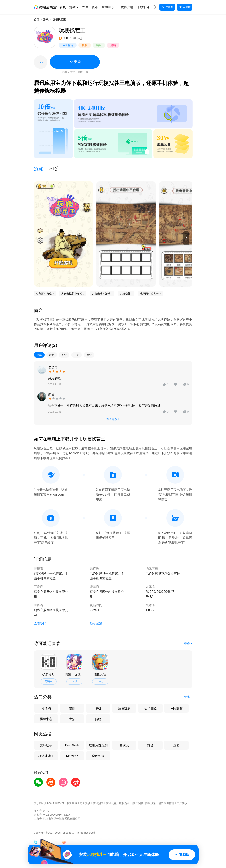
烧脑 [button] (113, 45)
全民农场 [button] (98, 756)
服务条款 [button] (72, 803)
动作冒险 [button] (150, 708)
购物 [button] (98, 719)
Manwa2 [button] (72, 756)
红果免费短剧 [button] (98, 745)
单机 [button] (98, 708)
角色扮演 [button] (124, 708)
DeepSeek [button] (72, 745)
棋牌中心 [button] (46, 719)
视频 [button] (72, 708)
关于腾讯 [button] (39, 803)
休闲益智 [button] (68, 45)
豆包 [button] (176, 745)
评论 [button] (53, 168)
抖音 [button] (150, 745)
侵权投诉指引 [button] (166, 803)
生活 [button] (72, 719)
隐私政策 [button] (96, 623)
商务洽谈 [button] (85, 803)
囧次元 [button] (124, 745)
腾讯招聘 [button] (98, 803)
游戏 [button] (46, 20)
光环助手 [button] (46, 745)
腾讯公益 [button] (111, 803)
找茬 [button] (85, 45)
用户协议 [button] (182, 803)
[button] (45, 7)
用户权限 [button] (138, 803)
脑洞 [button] (99, 45)
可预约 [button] (46, 708)
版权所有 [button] (124, 803)
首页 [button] (37, 20)
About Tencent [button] (55, 803)
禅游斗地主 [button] (46, 756)
